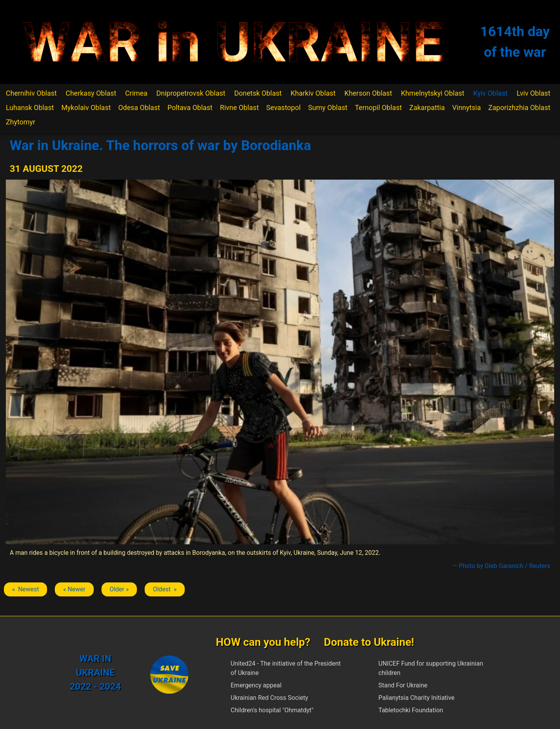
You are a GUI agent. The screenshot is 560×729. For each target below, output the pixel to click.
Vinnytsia (467, 108)
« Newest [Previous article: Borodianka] (25, 589)
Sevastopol (284, 108)
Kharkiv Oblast (313, 93)
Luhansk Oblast (30, 108)
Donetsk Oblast (258, 93)
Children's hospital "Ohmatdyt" (272, 710)
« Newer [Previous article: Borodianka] (74, 589)
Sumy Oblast (328, 108)
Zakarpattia (427, 108)
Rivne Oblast (240, 108)
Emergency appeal (256, 685)
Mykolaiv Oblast (86, 108)
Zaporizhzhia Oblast (519, 108)
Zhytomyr (21, 122)
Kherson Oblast (368, 93)
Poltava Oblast (190, 108)
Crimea (136, 93)
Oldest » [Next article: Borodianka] (165, 589)
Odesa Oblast (139, 108)
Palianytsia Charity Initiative (416, 698)
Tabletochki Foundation (411, 710)
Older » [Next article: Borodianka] (119, 589)
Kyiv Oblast (491, 93)
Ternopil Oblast (378, 108)
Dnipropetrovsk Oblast (191, 93)
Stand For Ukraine (403, 685)
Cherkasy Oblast (91, 93)
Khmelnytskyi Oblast (433, 93)
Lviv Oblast (533, 93)
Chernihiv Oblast (31, 93)
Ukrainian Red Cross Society (269, 698)
